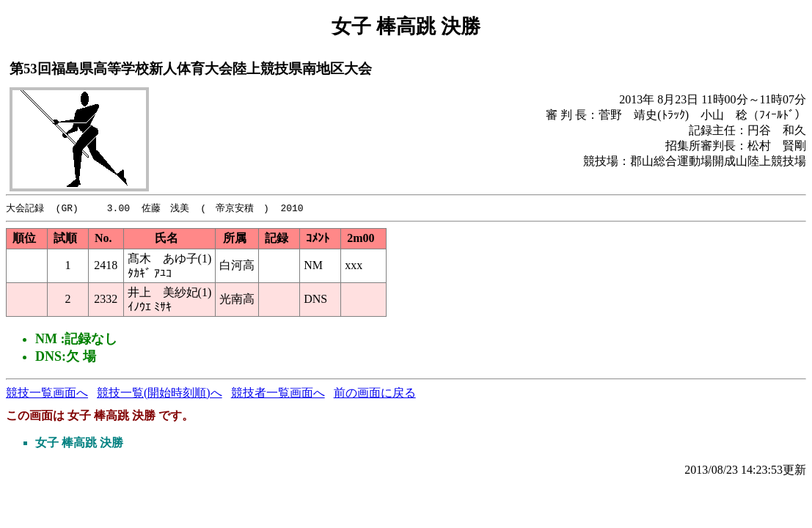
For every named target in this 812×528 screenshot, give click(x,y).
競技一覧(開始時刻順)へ (160, 393)
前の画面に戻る (375, 393)
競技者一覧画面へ (278, 393)
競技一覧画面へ (47, 393)
